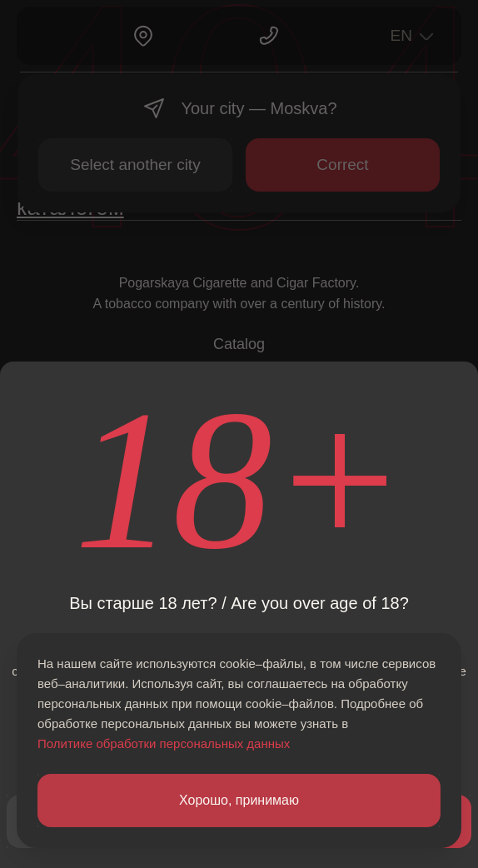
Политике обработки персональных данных (164, 743)
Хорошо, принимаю (239, 800)
